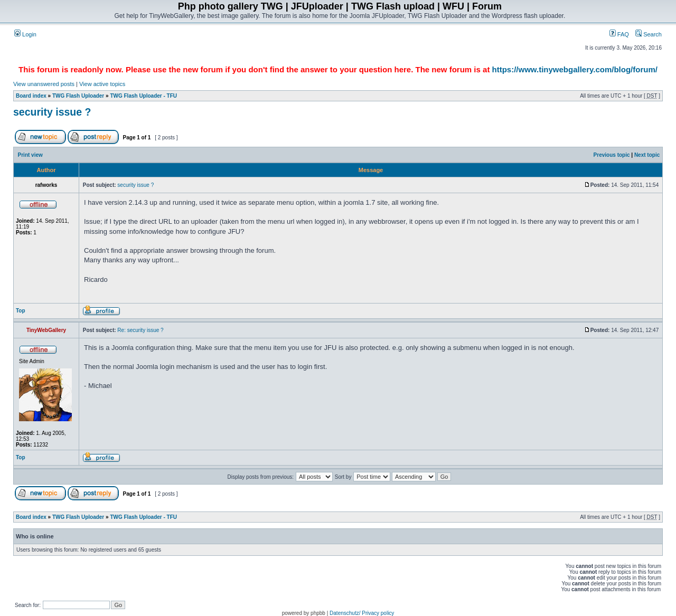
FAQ (619, 34)
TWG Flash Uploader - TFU (143, 96)
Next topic (647, 155)
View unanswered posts (44, 84)
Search (649, 34)
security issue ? (52, 112)
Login (25, 34)
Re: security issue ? (140, 330)
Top (21, 311)
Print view (30, 155)
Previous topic (612, 155)
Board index (31, 96)
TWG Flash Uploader (78, 96)
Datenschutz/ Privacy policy (362, 613)
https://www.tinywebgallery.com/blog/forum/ (575, 69)
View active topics (102, 84)
